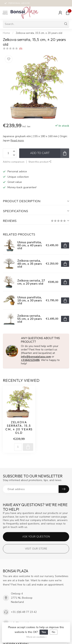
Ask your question (36, 537)
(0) (21, 48)
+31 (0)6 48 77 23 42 (24, 612)
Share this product (40, 162)
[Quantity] (18, 447)
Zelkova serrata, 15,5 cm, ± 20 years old (39, 33)
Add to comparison (14, 162)
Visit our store (36, 549)
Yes (44, 632)
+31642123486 (30, 360)
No (54, 632)
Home (6, 33)
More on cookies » (36, 637)
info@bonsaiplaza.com (36, 357)
